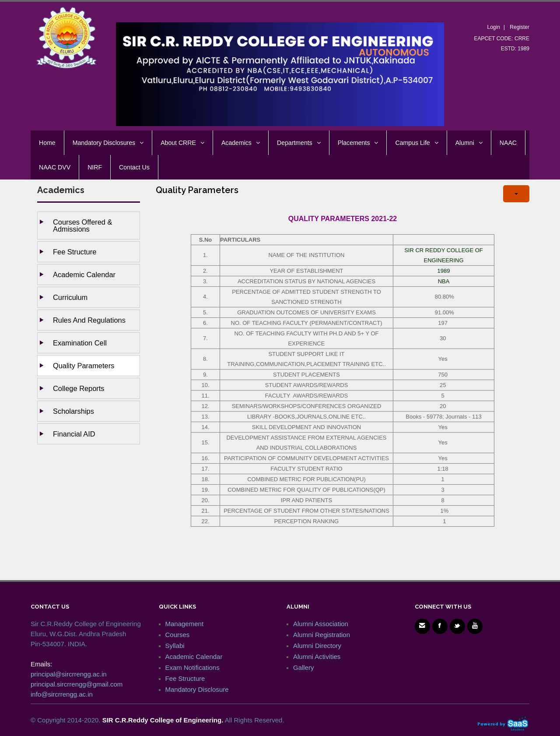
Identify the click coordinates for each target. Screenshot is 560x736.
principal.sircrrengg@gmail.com (77, 684)
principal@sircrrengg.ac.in (69, 674)
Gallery (304, 667)
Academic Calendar (84, 275)
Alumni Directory (317, 646)
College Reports (79, 388)
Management (185, 624)
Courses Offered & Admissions (82, 225)
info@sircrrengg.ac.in (62, 694)
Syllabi (175, 646)
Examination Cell (80, 343)
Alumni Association (321, 624)
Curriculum (70, 297)
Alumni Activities (317, 657)
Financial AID (74, 434)
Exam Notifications (192, 667)
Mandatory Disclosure (197, 689)
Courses (178, 635)
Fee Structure (75, 252)
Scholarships (73, 411)
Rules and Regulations (89, 320)
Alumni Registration (322, 635)
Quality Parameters (84, 366)
